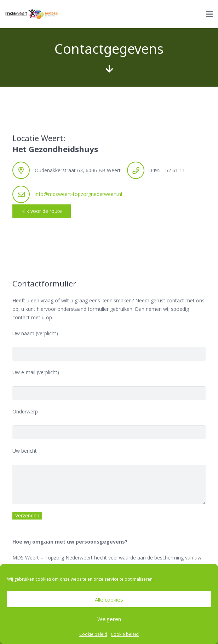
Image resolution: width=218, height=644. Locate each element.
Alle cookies (109, 599)
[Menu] (210, 14)
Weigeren (109, 619)
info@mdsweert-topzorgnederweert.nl (78, 194)
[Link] (31, 14)
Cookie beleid (93, 634)
